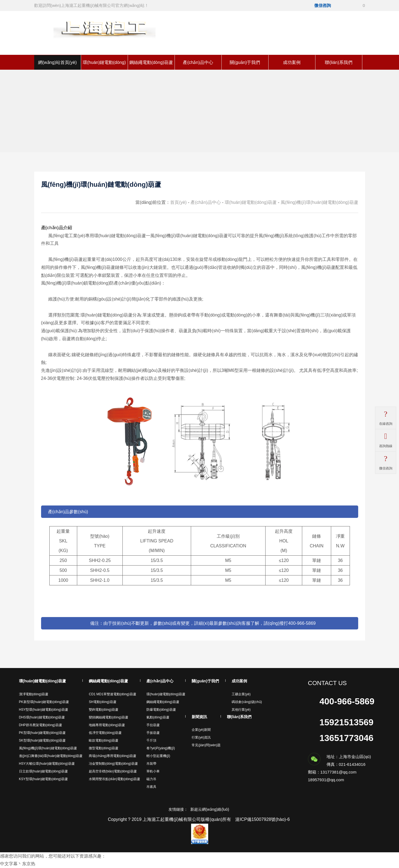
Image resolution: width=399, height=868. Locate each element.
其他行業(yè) (241, 710)
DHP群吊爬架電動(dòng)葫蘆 (41, 725)
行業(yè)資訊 (201, 737)
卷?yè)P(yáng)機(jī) (161, 748)
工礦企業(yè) (241, 694)
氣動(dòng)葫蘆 (158, 717)
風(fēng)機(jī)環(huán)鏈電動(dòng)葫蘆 (319, 202)
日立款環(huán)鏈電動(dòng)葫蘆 (43, 771)
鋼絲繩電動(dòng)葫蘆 (151, 62)
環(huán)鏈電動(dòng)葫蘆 (251, 202)
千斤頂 (151, 740)
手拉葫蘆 (153, 725)
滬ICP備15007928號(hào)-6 (262, 819)
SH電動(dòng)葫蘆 (102, 702)
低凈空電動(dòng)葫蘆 (105, 733)
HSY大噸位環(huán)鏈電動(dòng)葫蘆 (47, 764)
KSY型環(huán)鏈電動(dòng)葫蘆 (43, 779)
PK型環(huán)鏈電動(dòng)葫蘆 (42, 733)
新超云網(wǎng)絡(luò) (210, 809)
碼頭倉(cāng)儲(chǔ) (247, 702)
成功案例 (292, 62)
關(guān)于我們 (245, 62)
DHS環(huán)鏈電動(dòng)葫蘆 (42, 717)
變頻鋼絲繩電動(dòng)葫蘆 (109, 717)
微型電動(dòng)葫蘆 (104, 748)
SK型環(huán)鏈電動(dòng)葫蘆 (42, 740)
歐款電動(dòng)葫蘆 (104, 740)
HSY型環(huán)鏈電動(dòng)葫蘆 (44, 710)
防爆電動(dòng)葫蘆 (161, 710)
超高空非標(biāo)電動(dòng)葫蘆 (113, 771)
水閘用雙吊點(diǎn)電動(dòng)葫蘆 (114, 779)
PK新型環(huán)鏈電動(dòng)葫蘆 (44, 702)
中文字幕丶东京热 (18, 864)
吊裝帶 (151, 764)
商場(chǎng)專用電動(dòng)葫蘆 (113, 756)
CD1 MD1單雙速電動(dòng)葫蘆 (112, 694)
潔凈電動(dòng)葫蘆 (34, 694)
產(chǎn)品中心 (198, 62)
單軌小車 (153, 771)
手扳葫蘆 (153, 733)
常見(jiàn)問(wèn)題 (206, 745)
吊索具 (151, 787)
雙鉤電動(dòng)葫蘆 (104, 710)
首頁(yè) (178, 202)
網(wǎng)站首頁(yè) (57, 62)
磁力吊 (151, 779)
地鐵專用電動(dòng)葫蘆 (107, 725)
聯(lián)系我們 (339, 62)
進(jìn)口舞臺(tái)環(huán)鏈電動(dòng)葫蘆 (51, 756)
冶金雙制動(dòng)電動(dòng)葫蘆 (113, 764)
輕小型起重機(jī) (158, 756)
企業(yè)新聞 (201, 730)
